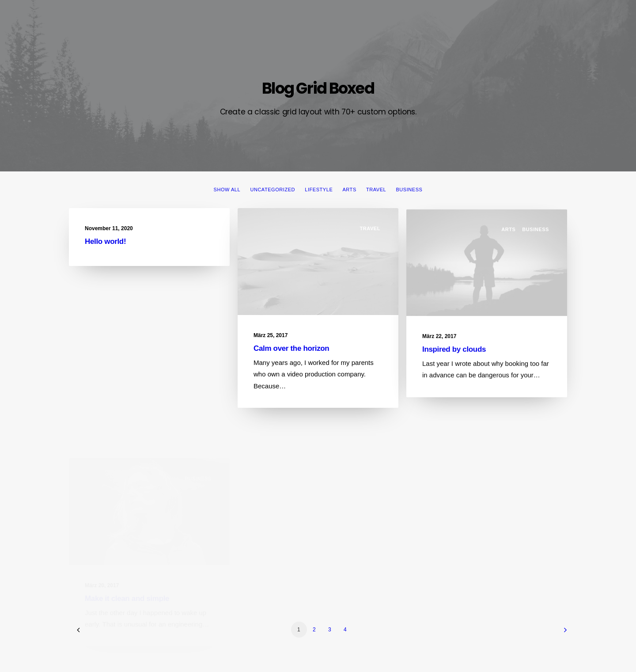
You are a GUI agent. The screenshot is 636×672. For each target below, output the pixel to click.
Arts (349, 190)
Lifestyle (319, 190)
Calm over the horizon (291, 350)
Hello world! (105, 241)
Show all (227, 190)
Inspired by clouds (454, 358)
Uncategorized (273, 190)
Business (409, 190)
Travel (376, 190)
